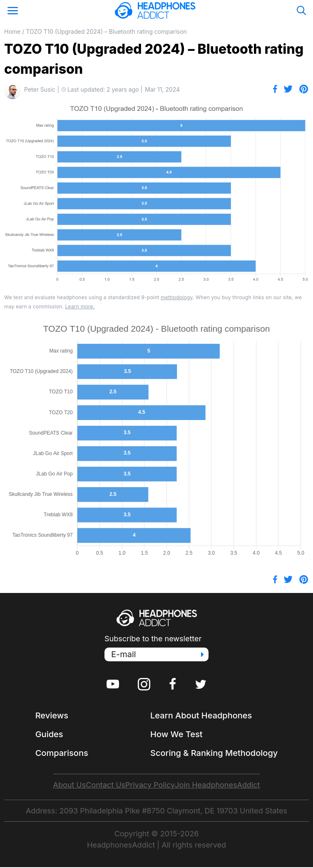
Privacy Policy (150, 785)
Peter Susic (40, 89)
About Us (70, 785)
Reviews (52, 715)
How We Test (176, 734)
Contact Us (106, 785)
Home (12, 31)
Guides (49, 734)
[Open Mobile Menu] (12, 10)
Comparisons (62, 753)
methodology (177, 297)
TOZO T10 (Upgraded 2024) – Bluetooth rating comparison (106, 31)
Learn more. (80, 306)
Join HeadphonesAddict (217, 785)
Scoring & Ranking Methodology (214, 753)
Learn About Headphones (201, 715)
